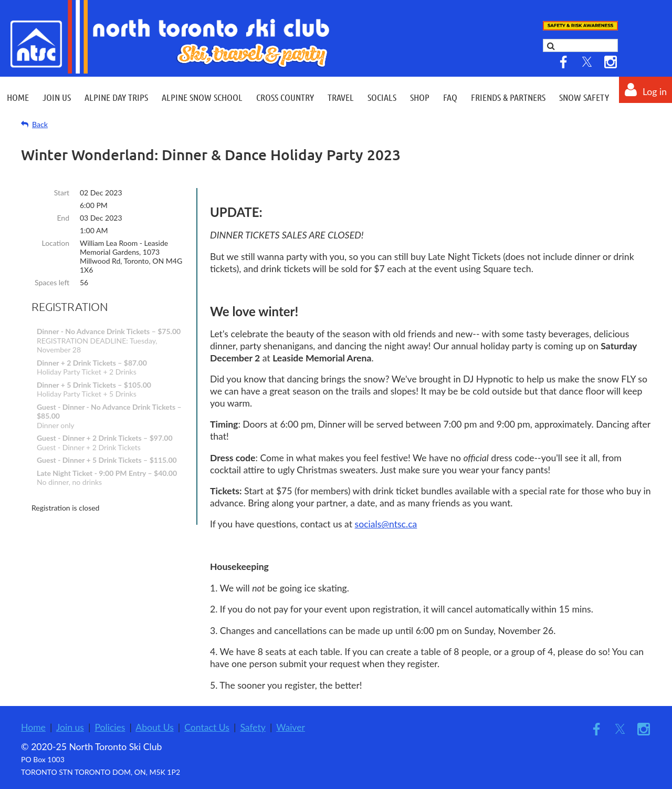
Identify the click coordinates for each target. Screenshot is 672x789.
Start (62, 193)
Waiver (291, 727)
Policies (110, 727)
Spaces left (52, 282)
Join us (70, 727)
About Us (154, 727)
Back (40, 124)
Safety (253, 727)
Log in (655, 92)
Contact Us (207, 727)
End (63, 218)
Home (33, 727)
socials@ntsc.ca (386, 524)
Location (55, 243)
